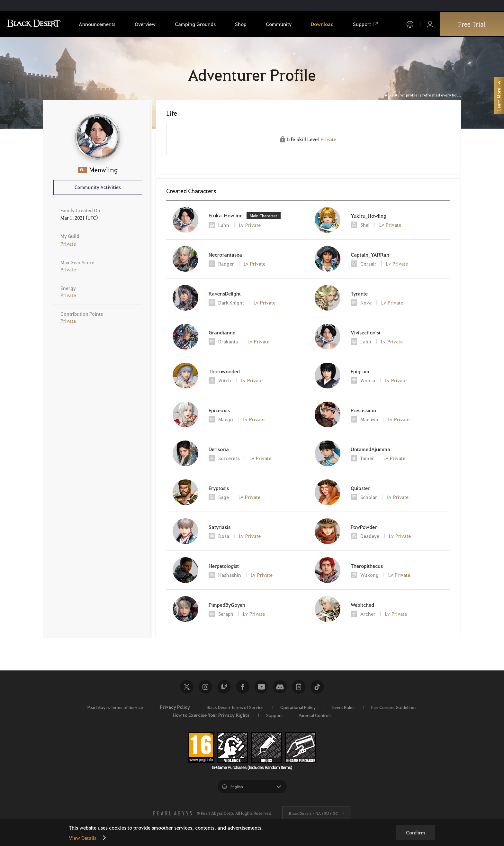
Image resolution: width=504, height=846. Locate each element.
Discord (280, 687)
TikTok (317, 687)
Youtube (261, 687)
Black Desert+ (299, 687)
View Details (83, 838)
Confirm (415, 832)
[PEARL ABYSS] (173, 813)
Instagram (205, 687)
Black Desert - (313, 813)
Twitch (224, 687)
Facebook (243, 687)
